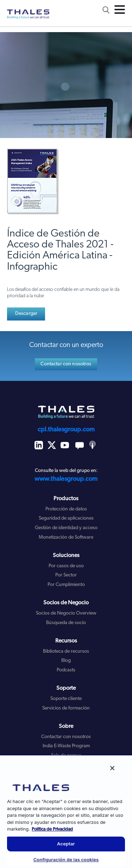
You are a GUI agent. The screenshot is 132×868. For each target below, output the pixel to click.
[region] (66, 811)
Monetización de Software (66, 537)
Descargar (26, 314)
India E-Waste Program (66, 746)
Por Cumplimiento (66, 585)
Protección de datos (66, 509)
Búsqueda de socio (66, 623)
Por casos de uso (66, 566)
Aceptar (66, 844)
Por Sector (66, 575)
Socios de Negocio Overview (66, 613)
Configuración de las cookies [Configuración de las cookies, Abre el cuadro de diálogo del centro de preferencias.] (66, 860)
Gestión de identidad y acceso (66, 528)
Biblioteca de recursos (66, 651)
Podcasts (66, 670)
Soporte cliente (66, 699)
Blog (66, 661)
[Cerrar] (112, 768)
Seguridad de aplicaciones (66, 518)
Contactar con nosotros (66, 364)
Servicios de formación (66, 708)
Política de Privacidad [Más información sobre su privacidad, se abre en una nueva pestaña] (52, 829)
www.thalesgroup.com (66, 479)
